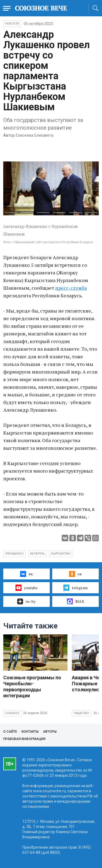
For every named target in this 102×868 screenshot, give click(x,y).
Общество (82, 713)
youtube (27, 588)
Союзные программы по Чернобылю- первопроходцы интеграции (32, 687)
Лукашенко (14, 554)
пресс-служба (71, 288)
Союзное (12, 713)
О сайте (10, 732)
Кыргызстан (61, 554)
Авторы (50, 732)
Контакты (30, 732)
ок (75, 574)
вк (27, 574)
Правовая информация (24, 739)
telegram (75, 588)
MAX (75, 601)
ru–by (26, 601)
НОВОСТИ (12, 24)
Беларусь (38, 554)
